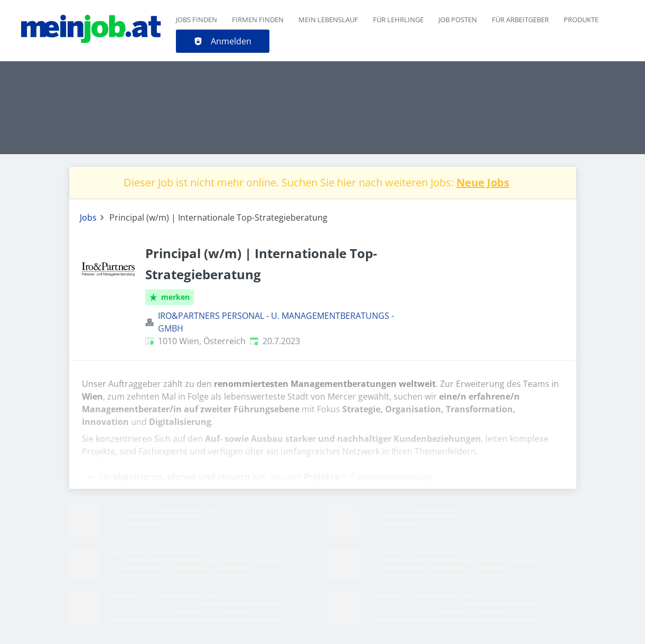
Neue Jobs (483, 182)
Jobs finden (197, 20)
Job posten (458, 20)
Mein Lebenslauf (328, 20)
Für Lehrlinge (398, 20)
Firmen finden (258, 20)
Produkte (581, 20)
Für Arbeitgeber (520, 20)
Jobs (88, 217)
